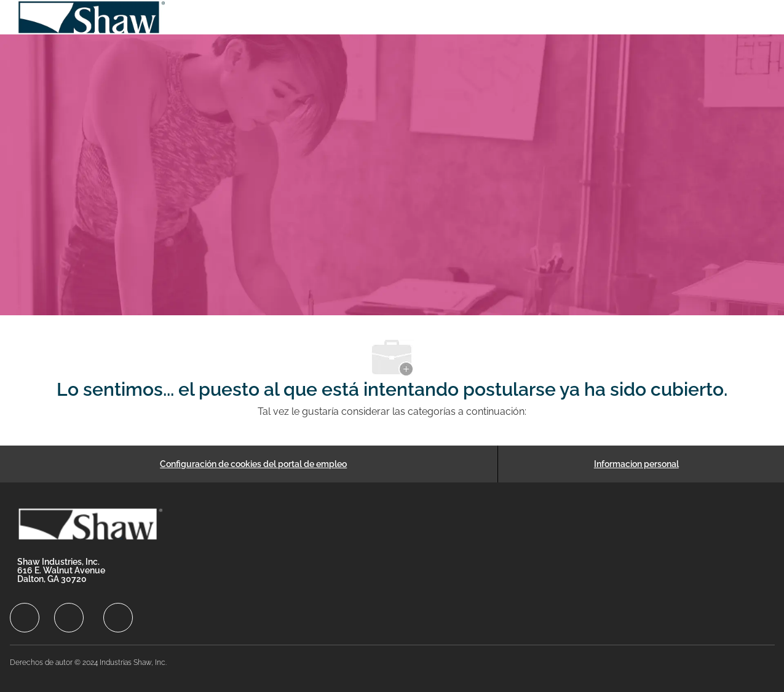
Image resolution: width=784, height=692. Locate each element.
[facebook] (25, 618)
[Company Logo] (92, 17)
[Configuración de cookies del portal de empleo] (253, 464)
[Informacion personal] (636, 464)
